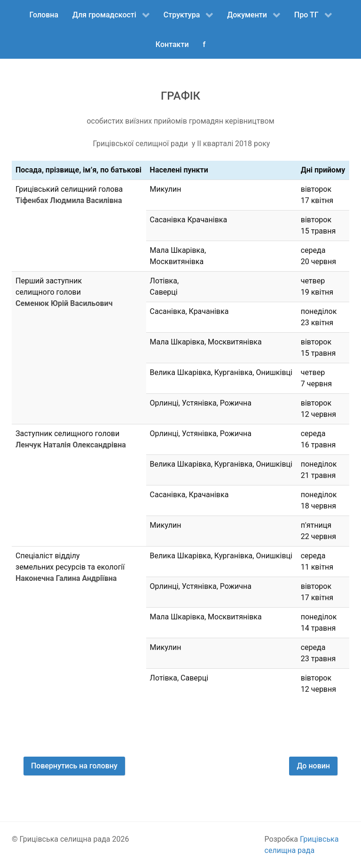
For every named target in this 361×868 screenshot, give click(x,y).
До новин (313, 766)
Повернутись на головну (74, 766)
